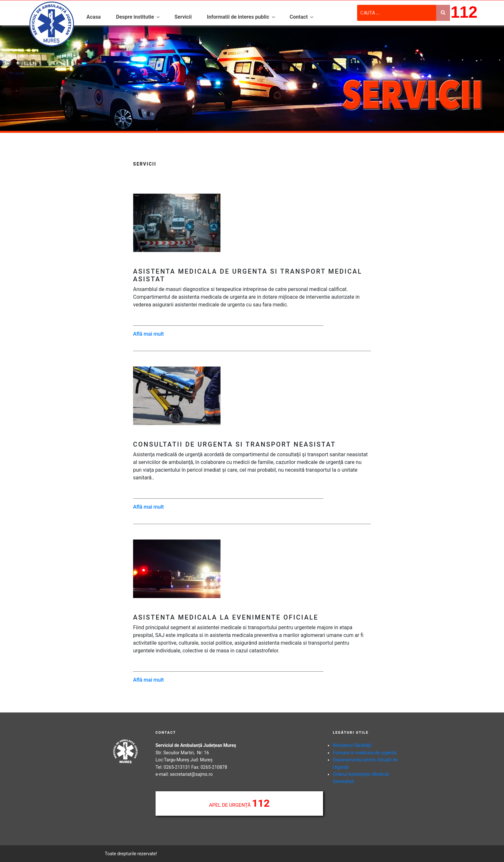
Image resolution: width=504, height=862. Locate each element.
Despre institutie (138, 17)
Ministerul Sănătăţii (352, 745)
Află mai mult (148, 334)
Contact (302, 17)
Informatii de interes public (242, 17)
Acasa (94, 17)
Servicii (183, 17)
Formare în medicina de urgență (364, 753)
